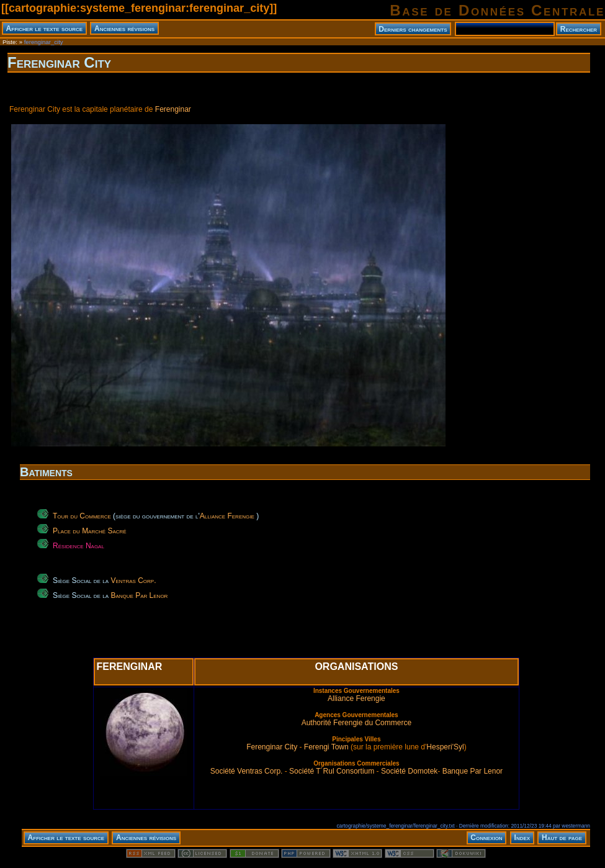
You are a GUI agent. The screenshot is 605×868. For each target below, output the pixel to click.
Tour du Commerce (82, 516)
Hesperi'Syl (445, 747)
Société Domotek (409, 771)
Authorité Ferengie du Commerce (356, 723)
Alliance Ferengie (227, 516)
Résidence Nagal (78, 546)
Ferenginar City (59, 62)
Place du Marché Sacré (90, 531)
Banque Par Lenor (139, 595)
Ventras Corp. (133, 581)
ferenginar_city (44, 42)
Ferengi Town (326, 747)
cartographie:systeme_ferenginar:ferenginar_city (139, 8)
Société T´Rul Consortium (332, 771)
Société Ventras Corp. (247, 771)
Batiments (46, 472)
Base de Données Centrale (497, 10)
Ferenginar (173, 109)
